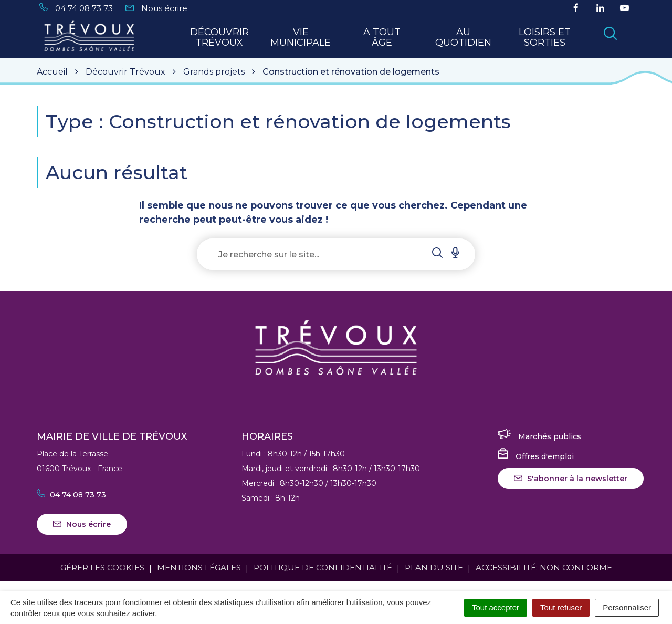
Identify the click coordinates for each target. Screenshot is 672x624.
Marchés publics (539, 436)
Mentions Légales (199, 568)
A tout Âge (382, 38)
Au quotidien (463, 38)
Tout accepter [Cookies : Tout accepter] (496, 607)
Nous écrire (82, 524)
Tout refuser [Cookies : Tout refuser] (561, 607)
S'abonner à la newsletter (571, 479)
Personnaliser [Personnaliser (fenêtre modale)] (627, 607)
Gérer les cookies (102, 568)
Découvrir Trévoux (219, 38)
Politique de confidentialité (323, 568)
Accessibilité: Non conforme (544, 568)
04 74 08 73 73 (71, 495)
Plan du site (434, 568)
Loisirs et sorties (545, 38)
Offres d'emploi (536, 456)
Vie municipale (301, 38)
